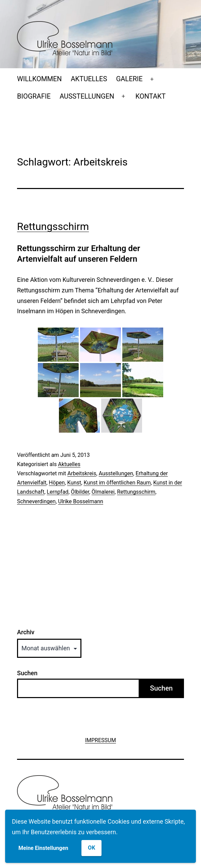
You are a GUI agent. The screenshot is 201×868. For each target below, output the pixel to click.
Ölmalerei (103, 492)
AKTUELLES (89, 79)
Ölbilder (80, 492)
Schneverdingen (36, 501)
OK (91, 848)
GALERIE (129, 79)
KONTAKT (151, 96)
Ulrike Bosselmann (81, 501)
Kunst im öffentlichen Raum (117, 483)
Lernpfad (58, 492)
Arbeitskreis (82, 473)
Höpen (57, 483)
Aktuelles (69, 464)
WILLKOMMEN (39, 79)
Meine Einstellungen (43, 848)
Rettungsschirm (53, 226)
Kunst (74, 483)
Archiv (26, 632)
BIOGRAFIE (34, 96)
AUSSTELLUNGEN (87, 96)
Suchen (27, 673)
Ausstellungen (116, 473)
